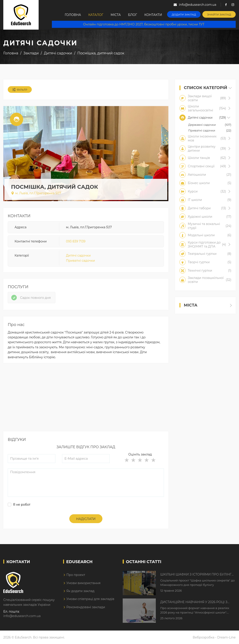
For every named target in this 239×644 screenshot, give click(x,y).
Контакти (153, 15)
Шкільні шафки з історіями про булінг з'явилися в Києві (196, 575)
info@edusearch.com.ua (22, 616)
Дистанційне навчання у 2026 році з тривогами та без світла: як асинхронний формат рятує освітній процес (195, 602)
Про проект (76, 575)
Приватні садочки (80, 261)
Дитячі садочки (78, 255)
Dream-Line (226, 637)
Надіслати (86, 519)
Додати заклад (184, 14)
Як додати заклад (80, 591)
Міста (116, 15)
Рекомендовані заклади (86, 607)
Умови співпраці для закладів (90, 599)
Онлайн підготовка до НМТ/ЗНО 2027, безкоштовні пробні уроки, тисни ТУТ (144, 24)
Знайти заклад (219, 14)
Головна (73, 15)
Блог (133, 15)
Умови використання (84, 583)
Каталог (96, 15)
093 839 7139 (76, 241)
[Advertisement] (86, 400)
